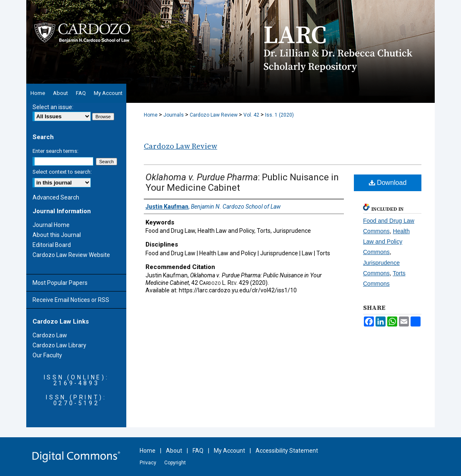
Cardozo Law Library (59, 345)
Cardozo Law (50, 335)
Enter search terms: (55, 151)
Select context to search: (62, 172)
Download (388, 183)
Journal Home (51, 225)
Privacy (148, 463)
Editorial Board (52, 245)
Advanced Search (56, 197)
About (174, 451)
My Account (229, 451)
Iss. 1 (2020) (279, 115)
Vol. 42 (251, 115)
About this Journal (57, 235)
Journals (174, 115)
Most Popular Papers (60, 283)
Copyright (175, 463)
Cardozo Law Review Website (71, 255)
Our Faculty (47, 355)
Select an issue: (53, 107)
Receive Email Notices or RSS (71, 300)
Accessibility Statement (287, 451)
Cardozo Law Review (214, 115)
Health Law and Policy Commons (386, 242)
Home (151, 115)
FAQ (198, 451)
